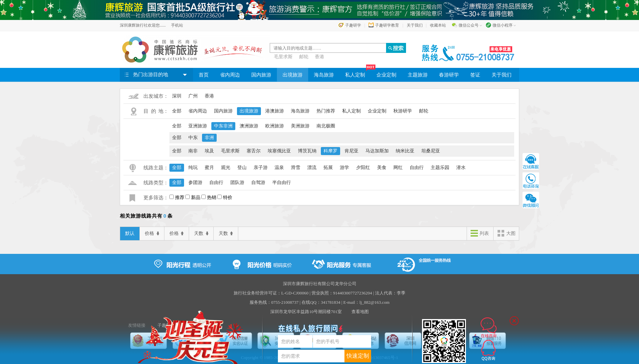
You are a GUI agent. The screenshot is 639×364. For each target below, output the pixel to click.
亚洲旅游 (198, 126)
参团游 (195, 182)
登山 (242, 168)
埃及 (209, 151)
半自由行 (282, 182)
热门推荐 (326, 111)
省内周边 (230, 75)
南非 (193, 151)
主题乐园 (440, 168)
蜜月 (209, 168)
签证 (475, 75)
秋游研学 (403, 111)
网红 (398, 168)
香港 (319, 57)
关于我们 (415, 25)
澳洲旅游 (249, 126)
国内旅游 (261, 75)
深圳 (177, 96)
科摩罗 (330, 151)
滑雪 (296, 168)
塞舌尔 (254, 151)
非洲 (209, 138)
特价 (228, 197)
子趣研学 (353, 25)
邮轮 (304, 57)
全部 (177, 111)
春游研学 (449, 75)
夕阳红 (363, 168)
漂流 (312, 168)
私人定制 (358, 73)
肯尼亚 (351, 151)
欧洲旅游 (275, 126)
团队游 (237, 182)
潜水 (461, 168)
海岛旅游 (324, 75)
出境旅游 (293, 75)
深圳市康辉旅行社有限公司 (309, 284)
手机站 (177, 25)
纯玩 (193, 168)
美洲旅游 (300, 126)
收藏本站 (438, 25)
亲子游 (261, 168)
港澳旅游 (275, 111)
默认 (130, 233)
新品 (196, 197)
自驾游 (258, 182)
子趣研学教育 (387, 25)
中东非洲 (223, 126)
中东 (193, 138)
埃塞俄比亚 (279, 151)
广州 (193, 96)
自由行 (417, 168)
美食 (382, 168)
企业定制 (386, 75)
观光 (226, 168)
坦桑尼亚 (431, 151)
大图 (506, 234)
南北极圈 (326, 126)
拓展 (328, 168)
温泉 (279, 168)
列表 (480, 234)
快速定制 (358, 356)
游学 (344, 168)
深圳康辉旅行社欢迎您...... (143, 25)
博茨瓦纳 (307, 151)
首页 (204, 75)
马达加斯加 (377, 151)
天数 (201, 234)
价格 (152, 234)
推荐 (180, 197)
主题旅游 (418, 75)
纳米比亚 (405, 151)
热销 (212, 197)
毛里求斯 (283, 57)
